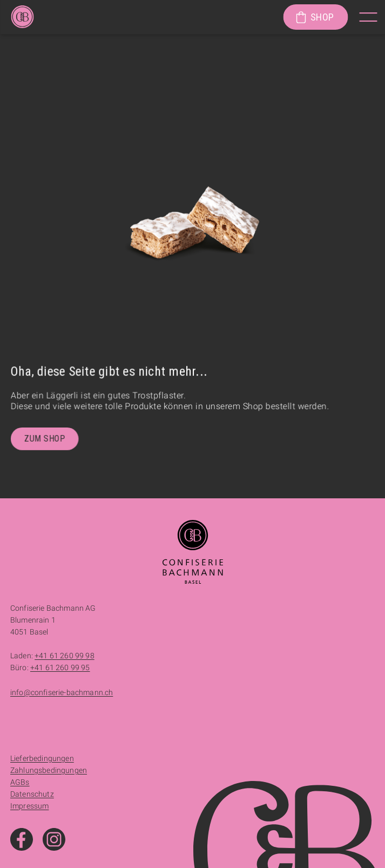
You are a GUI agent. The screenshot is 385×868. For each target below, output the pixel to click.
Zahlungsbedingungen (49, 770)
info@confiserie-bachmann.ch (62, 692)
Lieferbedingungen (42, 758)
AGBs (20, 782)
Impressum (29, 806)
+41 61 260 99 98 (65, 656)
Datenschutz (32, 794)
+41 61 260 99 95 (60, 667)
